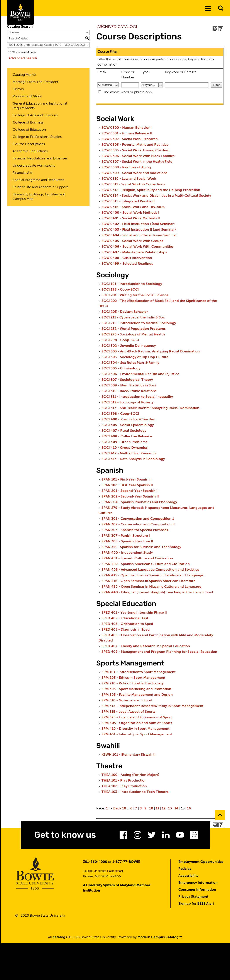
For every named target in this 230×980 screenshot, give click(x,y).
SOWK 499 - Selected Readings (127, 264)
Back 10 (120, 809)
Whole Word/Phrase (24, 52)
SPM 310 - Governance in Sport (127, 701)
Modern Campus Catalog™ (160, 938)
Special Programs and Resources (38, 180)
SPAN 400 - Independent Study (127, 553)
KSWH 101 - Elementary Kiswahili (128, 755)
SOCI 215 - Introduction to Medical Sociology (139, 323)
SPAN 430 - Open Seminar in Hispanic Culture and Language (151, 587)
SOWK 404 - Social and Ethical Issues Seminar (139, 235)
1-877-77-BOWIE (126, 863)
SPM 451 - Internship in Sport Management (137, 735)
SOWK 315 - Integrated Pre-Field (128, 201)
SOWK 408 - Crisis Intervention (127, 258)
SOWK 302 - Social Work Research (130, 139)
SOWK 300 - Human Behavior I (127, 128)
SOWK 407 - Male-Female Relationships (134, 252)
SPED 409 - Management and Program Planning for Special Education (159, 652)
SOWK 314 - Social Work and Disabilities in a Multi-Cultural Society (156, 196)
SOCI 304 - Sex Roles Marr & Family (130, 363)
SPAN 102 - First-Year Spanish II (127, 485)
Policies (185, 870)
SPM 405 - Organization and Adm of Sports (137, 723)
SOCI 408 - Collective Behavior (127, 437)
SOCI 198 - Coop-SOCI (120, 290)
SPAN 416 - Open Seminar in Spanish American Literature (148, 581)
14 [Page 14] (176, 809)
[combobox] (48, 32)
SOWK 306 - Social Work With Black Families (138, 156)
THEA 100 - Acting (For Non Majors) (130, 775)
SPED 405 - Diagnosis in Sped (126, 630)
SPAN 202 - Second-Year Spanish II (130, 497)
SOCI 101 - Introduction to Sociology (132, 284)
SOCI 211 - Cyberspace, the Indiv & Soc (133, 318)
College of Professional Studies (37, 137)
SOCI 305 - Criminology (121, 369)
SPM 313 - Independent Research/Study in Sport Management (152, 706)
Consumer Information (197, 891)
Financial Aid (22, 173)
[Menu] (208, 8)
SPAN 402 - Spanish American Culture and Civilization (146, 564)
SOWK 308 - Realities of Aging (126, 168)
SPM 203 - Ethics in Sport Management (133, 678)
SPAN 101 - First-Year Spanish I (127, 480)
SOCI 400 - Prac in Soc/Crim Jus (128, 420)
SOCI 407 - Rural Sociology (124, 431)
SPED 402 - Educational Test (125, 618)
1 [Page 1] (107, 809)
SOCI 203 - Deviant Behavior (125, 312)
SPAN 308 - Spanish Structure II (127, 542)
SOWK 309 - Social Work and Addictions (134, 173)
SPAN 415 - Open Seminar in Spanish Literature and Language (152, 575)
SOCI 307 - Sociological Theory (127, 380)
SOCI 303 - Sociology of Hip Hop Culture (135, 357)
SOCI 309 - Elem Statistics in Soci (129, 386)
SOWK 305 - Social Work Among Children (135, 151)
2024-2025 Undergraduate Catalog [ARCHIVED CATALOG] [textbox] (47, 45)
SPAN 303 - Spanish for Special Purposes (135, 530)
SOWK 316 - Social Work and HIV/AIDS (133, 207)
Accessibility (188, 877)
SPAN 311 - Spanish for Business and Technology (141, 547)
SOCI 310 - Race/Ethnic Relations (129, 391)
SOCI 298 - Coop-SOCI (120, 340)
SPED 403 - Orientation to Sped (127, 624)
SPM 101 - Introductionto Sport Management (139, 672)
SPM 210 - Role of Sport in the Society (133, 684)
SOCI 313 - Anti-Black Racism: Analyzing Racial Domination (150, 408)
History (18, 89)
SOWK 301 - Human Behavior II (127, 134)
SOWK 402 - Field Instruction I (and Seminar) (138, 224)
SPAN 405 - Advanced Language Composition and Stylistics (150, 570)
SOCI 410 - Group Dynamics (124, 448)
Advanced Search (21, 58)
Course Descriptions (29, 144)
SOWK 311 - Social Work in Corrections (133, 184)
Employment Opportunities (201, 863)
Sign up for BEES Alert (196, 905)
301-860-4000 (95, 863)
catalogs (60, 938)
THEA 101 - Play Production (124, 781)
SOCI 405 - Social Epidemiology (128, 425)
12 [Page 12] (164, 809)
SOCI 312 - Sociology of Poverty (128, 403)
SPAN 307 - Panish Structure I (126, 536)
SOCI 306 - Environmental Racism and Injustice (140, 374)
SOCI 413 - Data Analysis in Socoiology (133, 459)
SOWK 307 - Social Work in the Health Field (137, 162)
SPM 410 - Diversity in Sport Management (135, 729)
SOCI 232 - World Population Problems (134, 329)
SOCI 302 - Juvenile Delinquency (129, 346)
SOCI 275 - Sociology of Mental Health (133, 335)
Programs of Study (27, 96)
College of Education (29, 130)
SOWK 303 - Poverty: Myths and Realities (135, 145)
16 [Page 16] (189, 809)
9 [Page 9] (145, 809)
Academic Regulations (30, 151)
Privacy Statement (193, 898)
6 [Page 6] (131, 809)
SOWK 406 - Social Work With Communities (137, 247)
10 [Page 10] (151, 809)
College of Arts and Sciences (35, 115)
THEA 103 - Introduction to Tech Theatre (135, 792)
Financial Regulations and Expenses (40, 159)
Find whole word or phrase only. (128, 92)
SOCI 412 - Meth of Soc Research (129, 454)
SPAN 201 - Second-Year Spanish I (129, 491)
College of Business (28, 123)
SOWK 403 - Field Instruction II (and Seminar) (139, 230)
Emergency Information (198, 884)
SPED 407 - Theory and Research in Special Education (146, 646)
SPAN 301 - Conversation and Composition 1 (138, 519)
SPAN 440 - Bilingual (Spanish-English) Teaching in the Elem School (157, 592)
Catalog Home (24, 75)
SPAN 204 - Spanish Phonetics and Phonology (139, 502)
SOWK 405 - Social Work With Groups (132, 241)
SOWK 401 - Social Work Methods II (131, 218)
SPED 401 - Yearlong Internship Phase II (134, 613)
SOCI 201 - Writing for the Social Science (135, 295)
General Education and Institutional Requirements (40, 106)
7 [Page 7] (136, 809)
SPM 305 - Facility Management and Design (137, 695)
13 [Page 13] (170, 809)
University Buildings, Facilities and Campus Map (39, 197)
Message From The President (35, 82)
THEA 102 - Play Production (124, 786)
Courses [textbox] (14, 33)
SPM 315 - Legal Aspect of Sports (128, 712)
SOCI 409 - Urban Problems (124, 442)
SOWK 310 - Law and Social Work (129, 179)
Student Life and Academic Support (40, 187)
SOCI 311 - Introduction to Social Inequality (137, 397)
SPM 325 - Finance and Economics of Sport (137, 718)
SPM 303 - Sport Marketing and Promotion (136, 689)
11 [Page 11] (157, 809)
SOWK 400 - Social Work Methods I (130, 213)
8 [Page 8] (141, 809)
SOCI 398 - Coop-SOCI (120, 414)
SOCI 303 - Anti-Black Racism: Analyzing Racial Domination (151, 352)
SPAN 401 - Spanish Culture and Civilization (137, 559)
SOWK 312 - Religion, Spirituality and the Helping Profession (151, 190)
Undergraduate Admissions (34, 166)
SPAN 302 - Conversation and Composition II (138, 525)
